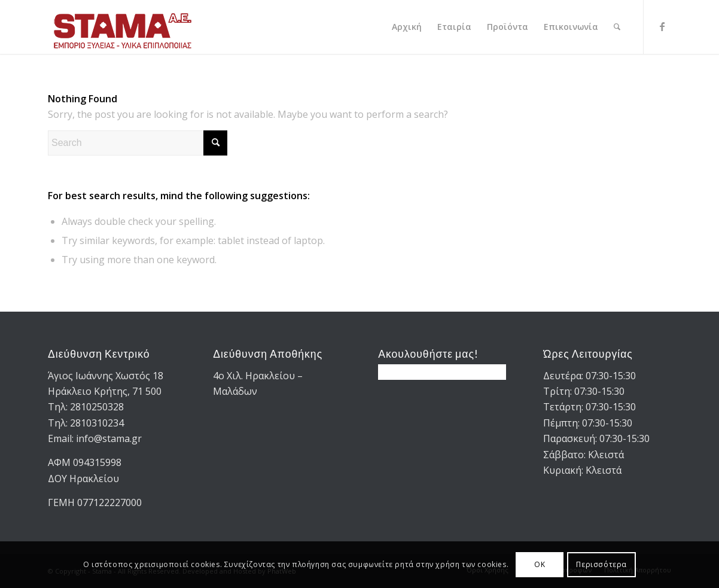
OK (540, 564)
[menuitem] (407, 27)
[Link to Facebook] (662, 26)
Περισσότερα (601, 564)
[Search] (617, 27)
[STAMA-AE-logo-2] (123, 27)
